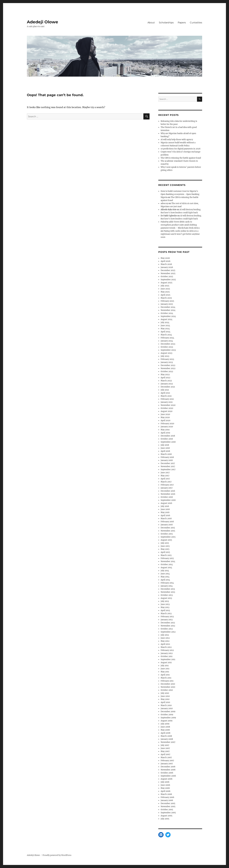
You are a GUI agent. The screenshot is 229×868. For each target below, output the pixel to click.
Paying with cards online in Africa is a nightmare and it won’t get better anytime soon (180, 234)
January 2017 (167, 488)
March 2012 (166, 647)
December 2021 (168, 387)
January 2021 (167, 402)
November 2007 (168, 742)
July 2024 (165, 322)
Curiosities (196, 23)
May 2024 (165, 329)
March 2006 (166, 794)
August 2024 (166, 319)
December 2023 (168, 344)
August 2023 (166, 353)
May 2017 (165, 476)
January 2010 (167, 708)
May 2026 (165, 258)
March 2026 (166, 264)
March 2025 (166, 298)
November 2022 (168, 368)
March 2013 (166, 614)
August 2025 (166, 283)
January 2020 (167, 427)
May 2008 (165, 730)
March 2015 (166, 555)
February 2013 (167, 617)
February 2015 (167, 558)
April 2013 (165, 610)
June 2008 (165, 727)
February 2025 (167, 301)
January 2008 (167, 739)
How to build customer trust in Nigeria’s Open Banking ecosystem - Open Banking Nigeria (180, 194)
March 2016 (166, 519)
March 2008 (166, 736)
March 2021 (166, 396)
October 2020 (167, 408)
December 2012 (168, 623)
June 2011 (165, 669)
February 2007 (167, 761)
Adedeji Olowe (42, 22)
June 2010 (165, 696)
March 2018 (166, 454)
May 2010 (165, 699)
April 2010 (165, 702)
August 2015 (166, 540)
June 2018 (165, 448)
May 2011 (165, 672)
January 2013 (167, 620)
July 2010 (165, 693)
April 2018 (165, 451)
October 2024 (167, 313)
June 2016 (165, 509)
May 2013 (165, 607)
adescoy (164, 203)
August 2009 (167, 721)
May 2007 (165, 751)
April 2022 (165, 378)
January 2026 (167, 267)
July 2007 (165, 745)
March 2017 (166, 482)
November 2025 (168, 273)
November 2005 (168, 807)
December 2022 (168, 365)
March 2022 (166, 381)
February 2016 (167, 522)
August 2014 (166, 568)
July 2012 (165, 635)
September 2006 (168, 776)
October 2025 (167, 277)
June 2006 (165, 785)
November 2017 (168, 466)
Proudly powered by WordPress (57, 855)
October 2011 (167, 656)
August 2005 (166, 816)
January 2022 (167, 384)
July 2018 (165, 445)
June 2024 (165, 326)
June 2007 (165, 748)
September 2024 (168, 316)
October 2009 (167, 715)
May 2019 (165, 430)
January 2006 (167, 800)
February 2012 (167, 650)
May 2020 (165, 417)
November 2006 (168, 770)
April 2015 (165, 552)
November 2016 (168, 494)
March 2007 (166, 757)
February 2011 (167, 681)
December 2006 (168, 767)
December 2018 (168, 436)
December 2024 (168, 307)
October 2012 (167, 629)
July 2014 (165, 571)
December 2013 (168, 589)
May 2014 (165, 577)
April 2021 (165, 393)
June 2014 (165, 574)
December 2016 (168, 491)
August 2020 (166, 411)
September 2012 (168, 632)
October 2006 (167, 773)
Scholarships (166, 23)
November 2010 (168, 687)
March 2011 (166, 678)
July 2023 (165, 356)
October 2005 (167, 810)
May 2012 (165, 641)
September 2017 (168, 470)
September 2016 (168, 500)
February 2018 (167, 457)
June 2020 (165, 414)
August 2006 (167, 779)
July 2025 (165, 286)
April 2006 (166, 791)
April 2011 (165, 675)
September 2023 (168, 350)
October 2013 (167, 595)
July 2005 (165, 819)
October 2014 (167, 564)
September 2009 (168, 718)
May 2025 (165, 292)
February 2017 (167, 485)
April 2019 (165, 433)
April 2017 (165, 479)
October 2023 (167, 347)
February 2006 (167, 797)
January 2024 (167, 341)
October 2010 (167, 690)
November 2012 (168, 626)
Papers (182, 23)
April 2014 (165, 580)
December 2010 (168, 684)
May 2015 (165, 549)
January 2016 (167, 525)
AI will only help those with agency (177, 140)
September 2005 (168, 813)
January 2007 (167, 764)
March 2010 (166, 705)
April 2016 (165, 515)
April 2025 (165, 295)
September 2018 (168, 442)
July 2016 (165, 506)
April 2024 (165, 332)
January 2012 (167, 653)
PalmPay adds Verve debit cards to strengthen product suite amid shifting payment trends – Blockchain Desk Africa (180, 225)
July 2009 (165, 724)
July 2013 (165, 601)
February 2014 (167, 583)
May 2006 (165, 788)
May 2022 (165, 375)
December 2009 (168, 712)
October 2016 (167, 497)
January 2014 (167, 586)
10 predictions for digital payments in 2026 (181, 149)
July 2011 (165, 666)
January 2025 (167, 304)
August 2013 (166, 598)
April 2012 (165, 644)
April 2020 (165, 421)
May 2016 (165, 512)
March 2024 (166, 335)
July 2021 (165, 390)
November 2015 (168, 531)
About (151, 23)
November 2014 (168, 561)
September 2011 (168, 659)
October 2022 (167, 371)
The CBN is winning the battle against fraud (181, 158)
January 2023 (167, 362)
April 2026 (166, 261)
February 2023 (167, 359)
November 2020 (168, 405)
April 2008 (165, 733)
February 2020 (167, 424)
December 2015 (168, 528)
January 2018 (167, 460)
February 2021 (167, 399)
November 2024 (168, 310)
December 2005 (168, 803)
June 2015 (165, 546)
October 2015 (167, 534)
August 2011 (166, 663)
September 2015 (168, 537)
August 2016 (166, 503)
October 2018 (167, 439)
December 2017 (168, 463)
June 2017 (165, 473)
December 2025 (168, 270)
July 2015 (165, 543)
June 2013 (165, 604)
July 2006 (165, 782)
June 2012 (165, 638)
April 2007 (165, 754)
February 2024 (167, 338)
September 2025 (168, 280)
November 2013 (168, 592)
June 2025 (165, 289)
